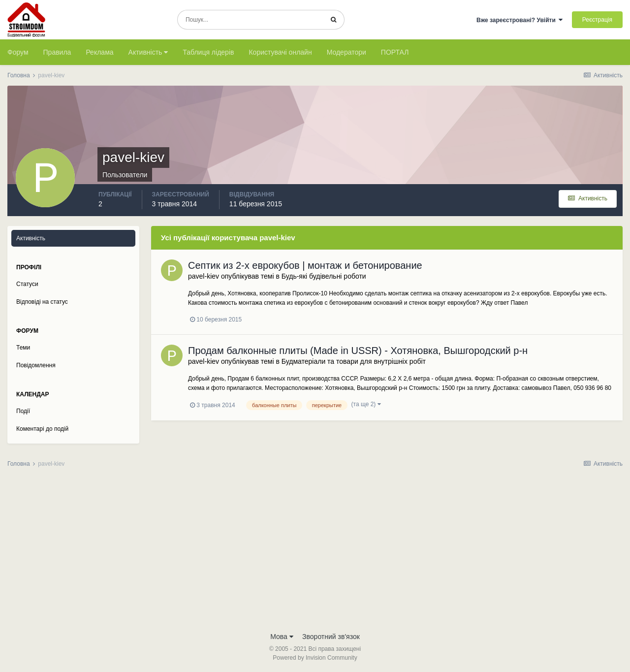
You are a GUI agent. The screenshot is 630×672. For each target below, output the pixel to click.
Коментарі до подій (42, 429)
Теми (23, 348)
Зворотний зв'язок (331, 637)
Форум (18, 52)
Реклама (99, 52)
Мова (282, 637)
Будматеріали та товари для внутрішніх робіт (354, 361)
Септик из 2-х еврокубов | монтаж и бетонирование (305, 265)
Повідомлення (36, 365)
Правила (57, 52)
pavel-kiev (204, 276)
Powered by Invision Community (315, 658)
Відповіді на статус (42, 302)
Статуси (27, 284)
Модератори (346, 52)
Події (23, 411)
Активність (148, 52)
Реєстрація (597, 20)
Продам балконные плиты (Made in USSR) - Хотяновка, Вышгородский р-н (358, 351)
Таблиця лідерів (208, 52)
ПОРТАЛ (395, 52)
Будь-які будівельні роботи (324, 276)
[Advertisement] (315, 553)
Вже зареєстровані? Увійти (520, 20)
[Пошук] (250, 20)
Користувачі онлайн (280, 52)
